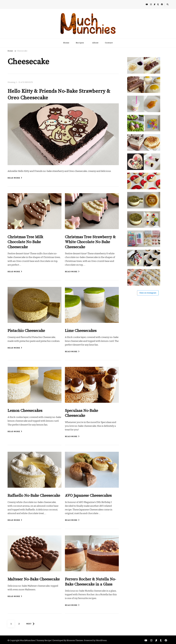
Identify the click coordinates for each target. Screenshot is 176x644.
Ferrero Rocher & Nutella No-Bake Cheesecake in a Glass (91, 580)
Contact (109, 43)
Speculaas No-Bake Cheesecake (81, 412)
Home (66, 43)
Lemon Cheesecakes (25, 410)
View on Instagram (148, 293)
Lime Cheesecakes (81, 330)
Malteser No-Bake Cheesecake (34, 578)
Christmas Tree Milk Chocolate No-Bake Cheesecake (25, 242)
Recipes (80, 43)
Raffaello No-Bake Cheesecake (34, 495)
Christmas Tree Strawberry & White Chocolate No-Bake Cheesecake (90, 242)
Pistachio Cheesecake (26, 330)
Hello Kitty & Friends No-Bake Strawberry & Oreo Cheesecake (59, 94)
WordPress (101, 639)
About (95, 43)
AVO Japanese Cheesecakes (88, 495)
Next (30, 622)
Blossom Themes (75, 639)
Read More (15, 178)
